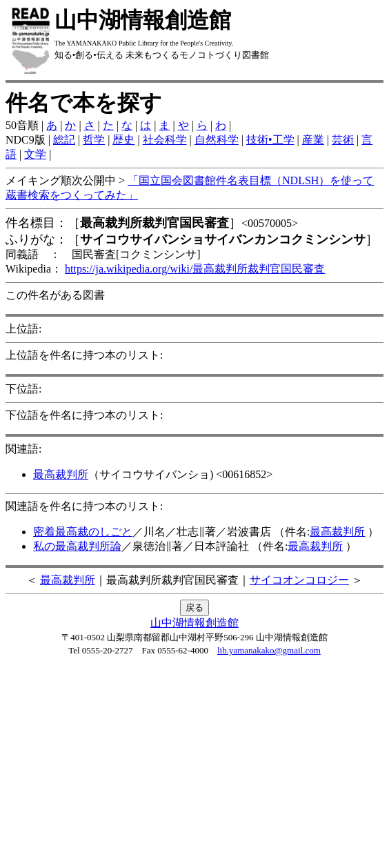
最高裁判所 (61, 474)
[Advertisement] (194, 766)
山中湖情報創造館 (194, 623)
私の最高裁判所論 (77, 546)
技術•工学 (270, 140)
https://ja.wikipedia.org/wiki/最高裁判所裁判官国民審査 (195, 269)
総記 (64, 140)
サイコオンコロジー (299, 580)
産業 (313, 140)
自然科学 (217, 140)
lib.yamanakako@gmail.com (269, 650)
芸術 (343, 140)
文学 (35, 154)
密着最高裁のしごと (83, 532)
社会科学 (165, 140)
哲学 (94, 140)
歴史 (123, 140)
